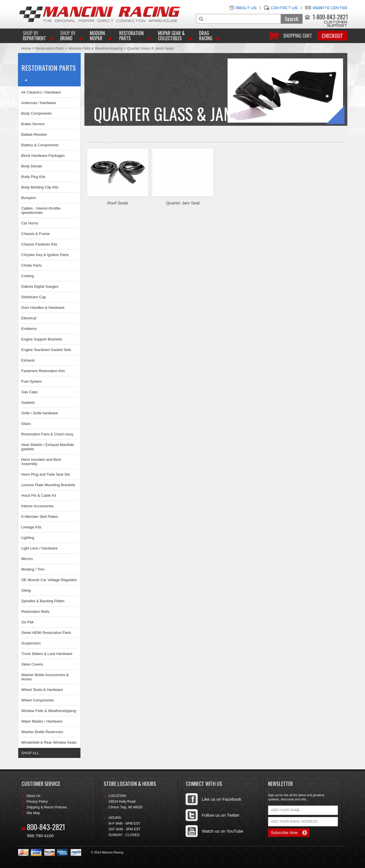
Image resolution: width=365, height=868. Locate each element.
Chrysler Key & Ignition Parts (45, 255)
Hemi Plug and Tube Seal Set (46, 474)
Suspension (31, 643)
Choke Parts (32, 265)
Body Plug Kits (34, 177)
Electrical (29, 318)
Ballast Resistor (34, 134)
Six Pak (28, 622)
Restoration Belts (36, 612)
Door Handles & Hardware (43, 308)
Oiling (26, 590)
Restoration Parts (131, 36)
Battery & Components (40, 145)
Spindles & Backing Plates (43, 601)
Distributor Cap (34, 297)
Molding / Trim (33, 569)
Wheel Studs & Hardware (42, 690)
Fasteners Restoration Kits (43, 371)
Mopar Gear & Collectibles (171, 36)
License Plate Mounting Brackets (48, 485)
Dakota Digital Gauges (40, 286)
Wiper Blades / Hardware (42, 721)
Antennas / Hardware (39, 103)
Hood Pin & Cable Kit (39, 495)
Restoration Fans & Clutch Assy (47, 434)
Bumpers (29, 198)
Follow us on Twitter (221, 815)
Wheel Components (38, 700)
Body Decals (32, 166)
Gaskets (28, 402)
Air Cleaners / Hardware (41, 92)
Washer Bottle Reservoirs (42, 732)
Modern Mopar (97, 36)
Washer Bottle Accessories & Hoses (45, 677)
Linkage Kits (32, 527)
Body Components (37, 113)
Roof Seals (118, 203)
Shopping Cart (298, 35)
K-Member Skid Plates (40, 517)
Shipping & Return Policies (47, 807)
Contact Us (284, 8)
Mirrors (27, 559)
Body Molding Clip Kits (40, 187)
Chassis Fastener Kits (39, 244)
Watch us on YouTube (223, 831)
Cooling (28, 276)
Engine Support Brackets (42, 339)
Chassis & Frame (36, 234)
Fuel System (32, 381)
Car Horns (30, 223)
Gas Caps (30, 392)
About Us (246, 8)
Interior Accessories (37, 506)
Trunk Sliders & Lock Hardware (47, 654)
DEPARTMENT (34, 36)
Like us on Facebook (222, 799)
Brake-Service (33, 124)
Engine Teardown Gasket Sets (46, 350)
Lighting (28, 538)
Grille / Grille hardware (40, 413)
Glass (26, 424)
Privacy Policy (37, 802)
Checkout (332, 36)
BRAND (68, 36)
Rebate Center (330, 8)
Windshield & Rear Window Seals (49, 742)
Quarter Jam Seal (183, 203)
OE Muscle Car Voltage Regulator (49, 580)
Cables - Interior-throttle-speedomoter (41, 210)
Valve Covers (32, 664)
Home (26, 48)
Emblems (29, 329)
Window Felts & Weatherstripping (96, 48)
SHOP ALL (30, 753)
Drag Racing (206, 36)
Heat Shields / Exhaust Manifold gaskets (48, 447)
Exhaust (28, 360)
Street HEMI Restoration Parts (46, 633)
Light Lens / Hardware (39, 548)
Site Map (33, 813)
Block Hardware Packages (43, 156)
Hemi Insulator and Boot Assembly (41, 462)
